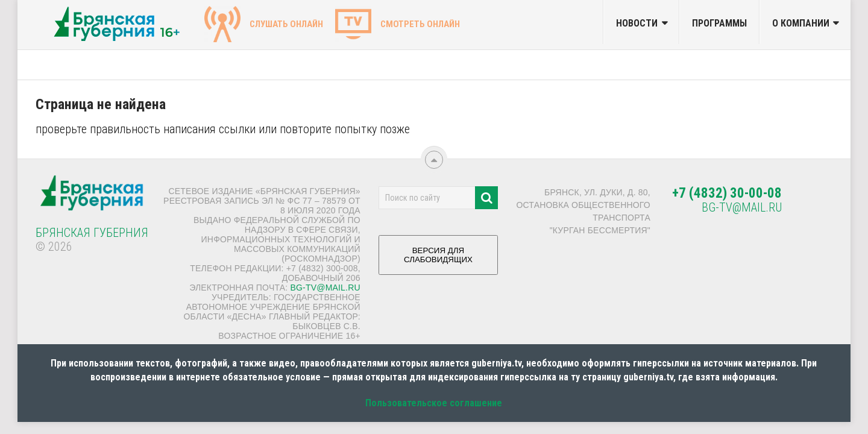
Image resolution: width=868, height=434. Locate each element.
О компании (801, 23)
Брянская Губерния (92, 233)
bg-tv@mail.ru (325, 288)
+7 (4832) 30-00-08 (727, 193)
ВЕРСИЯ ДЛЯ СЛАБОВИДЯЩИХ (438, 259)
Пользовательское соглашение (434, 403)
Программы (719, 23)
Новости (637, 23)
